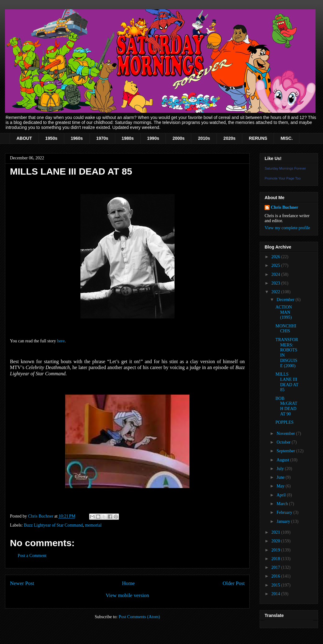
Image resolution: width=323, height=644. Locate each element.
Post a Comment (32, 556)
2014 (276, 594)
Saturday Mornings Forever (285, 168)
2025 (276, 265)
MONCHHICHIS (286, 329)
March (283, 504)
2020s (229, 138)
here (61, 341)
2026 (276, 257)
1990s (153, 138)
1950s (51, 138)
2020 (276, 541)
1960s (77, 138)
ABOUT (24, 138)
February (285, 512)
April (282, 495)
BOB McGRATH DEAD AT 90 (286, 406)
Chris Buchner (284, 207)
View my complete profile (287, 228)
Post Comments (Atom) (139, 617)
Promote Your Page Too (283, 178)
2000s (178, 138)
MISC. (287, 138)
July (281, 469)
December (286, 300)
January (284, 521)
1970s (102, 138)
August (283, 460)
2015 (276, 585)
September (286, 451)
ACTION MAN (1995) (284, 312)
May (281, 486)
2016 (276, 576)
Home (128, 583)
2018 (276, 559)
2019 (276, 550)
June (281, 477)
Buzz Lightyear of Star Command (53, 525)
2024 (276, 274)
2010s (204, 138)
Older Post (234, 583)
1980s (128, 138)
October (284, 442)
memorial (93, 525)
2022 (276, 292)
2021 (276, 532)
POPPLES (284, 422)
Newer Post (22, 583)
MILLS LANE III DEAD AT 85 (287, 382)
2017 (276, 567)
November (286, 434)
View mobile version (127, 595)
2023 (276, 283)
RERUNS (258, 138)
